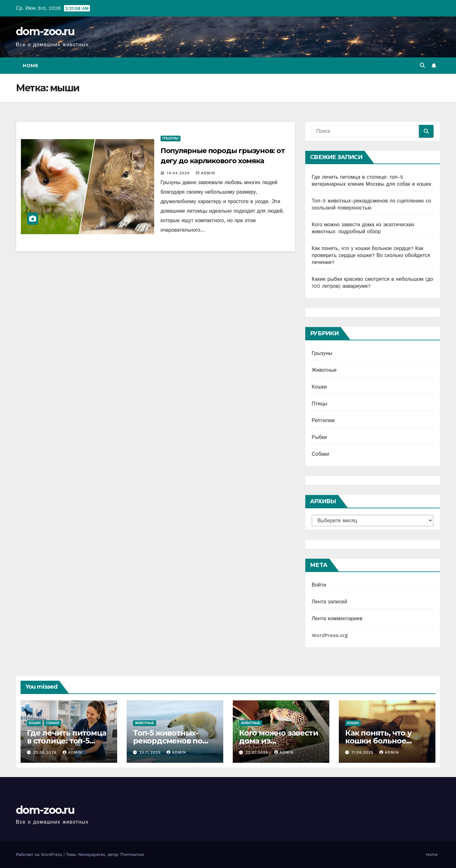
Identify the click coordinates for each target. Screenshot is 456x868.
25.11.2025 (151, 752)
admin (206, 173)
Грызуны (171, 138)
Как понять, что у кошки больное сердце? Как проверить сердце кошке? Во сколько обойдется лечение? (371, 255)
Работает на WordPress (40, 855)
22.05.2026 (46, 752)
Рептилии (323, 420)
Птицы (319, 404)
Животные (324, 370)
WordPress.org (330, 635)
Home (30, 66)
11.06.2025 (363, 752)
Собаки (320, 454)
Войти (319, 585)
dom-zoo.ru (45, 31)
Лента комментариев (337, 618)
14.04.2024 (179, 173)
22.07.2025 (258, 752)
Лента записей (329, 602)
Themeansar (132, 855)
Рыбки (319, 437)
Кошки (319, 387)
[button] (422, 65)
